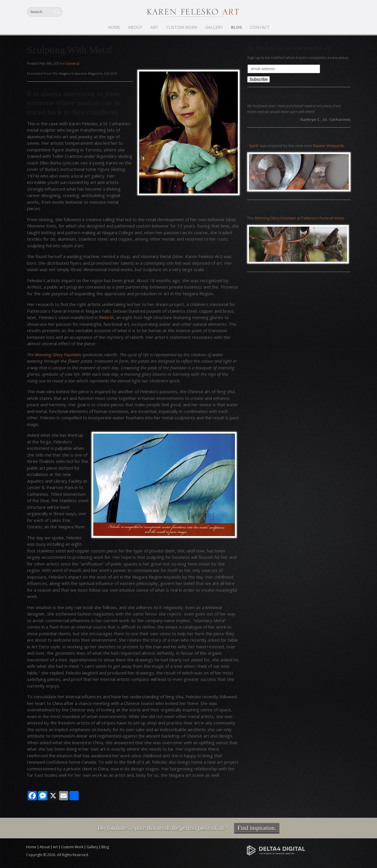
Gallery (214, 27)
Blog (236, 27)
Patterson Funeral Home (323, 218)
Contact (260, 27)
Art (154, 27)
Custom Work (182, 27)
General (73, 63)
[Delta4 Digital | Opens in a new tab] (276, 850)
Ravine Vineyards (329, 146)
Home (114, 27)
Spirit (253, 146)
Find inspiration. (257, 828)
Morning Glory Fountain (58, 355)
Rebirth (106, 317)
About (135, 27)
